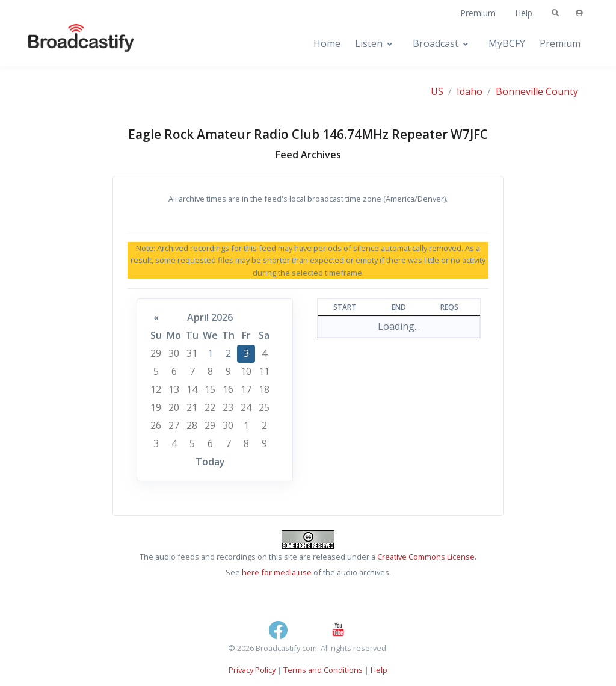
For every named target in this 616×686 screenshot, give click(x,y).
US (437, 91)
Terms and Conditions (323, 670)
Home (327, 43)
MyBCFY (507, 43)
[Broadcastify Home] (69, 44)
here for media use (277, 572)
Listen (369, 43)
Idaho (470, 91)
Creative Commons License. (427, 557)
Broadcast (436, 43)
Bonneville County (537, 91)
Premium (478, 13)
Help (524, 13)
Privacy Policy (252, 670)
